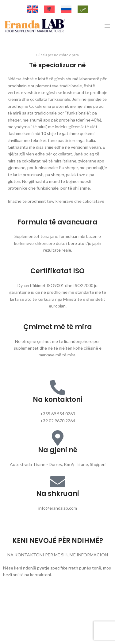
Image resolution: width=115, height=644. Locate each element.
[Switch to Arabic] (83, 9)
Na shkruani (58, 494)
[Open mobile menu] (107, 26)
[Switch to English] (32, 9)
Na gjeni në (58, 450)
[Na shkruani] (58, 482)
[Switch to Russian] (66, 9)
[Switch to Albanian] (49, 9)
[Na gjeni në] (58, 438)
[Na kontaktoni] (58, 387)
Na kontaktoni (58, 400)
